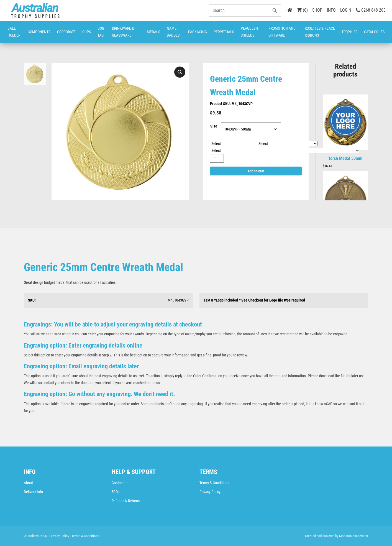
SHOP (317, 10)
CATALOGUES (374, 32)
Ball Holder (14, 32)
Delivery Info (33, 492)
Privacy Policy (210, 492)
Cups (87, 32)
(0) (302, 10)
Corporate (66, 32)
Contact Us (120, 483)
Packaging (198, 32)
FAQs (116, 492)
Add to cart (256, 171)
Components (39, 32)
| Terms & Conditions (84, 536)
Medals (153, 32)
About (28, 483)
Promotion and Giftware (282, 32)
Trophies (349, 32)
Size (214, 126)
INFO (331, 10)
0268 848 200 (371, 10)
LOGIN (346, 10)
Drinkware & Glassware (123, 32)
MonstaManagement (354, 536)
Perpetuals (224, 32)
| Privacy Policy (58, 536)
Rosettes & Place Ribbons (320, 32)
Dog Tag (101, 32)
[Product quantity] (217, 158)
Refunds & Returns (126, 501)
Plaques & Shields (250, 32)
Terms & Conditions (214, 483)
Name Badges (173, 32)
